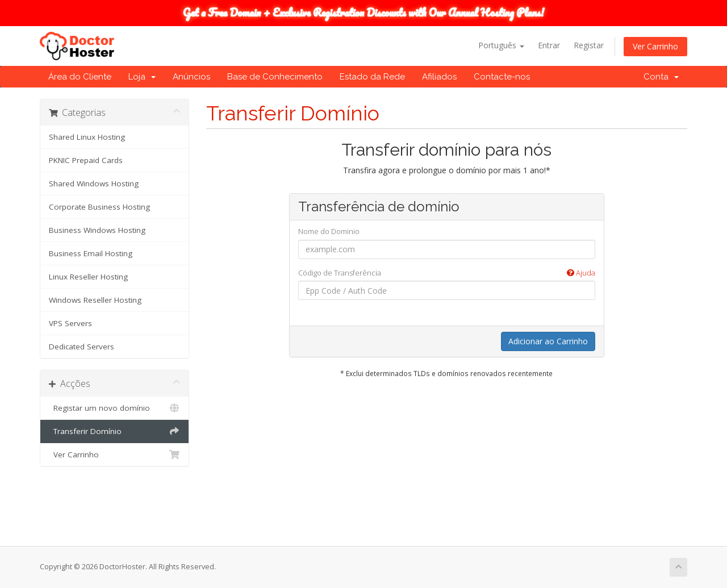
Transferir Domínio (114, 431)
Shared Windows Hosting (94, 184)
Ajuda (581, 273)
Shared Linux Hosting (87, 137)
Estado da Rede (372, 77)
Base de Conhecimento (275, 77)
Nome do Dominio (329, 231)
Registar (589, 45)
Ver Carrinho (655, 46)
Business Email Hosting (91, 253)
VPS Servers (70, 323)
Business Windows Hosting (97, 230)
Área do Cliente (80, 77)
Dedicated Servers (82, 347)
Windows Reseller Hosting (95, 300)
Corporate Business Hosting (99, 207)
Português (501, 45)
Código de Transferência (447, 273)
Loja (142, 77)
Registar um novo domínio (114, 408)
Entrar (549, 45)
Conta (661, 77)
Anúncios (191, 77)
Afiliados (439, 77)
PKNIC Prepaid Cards (86, 160)
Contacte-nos (502, 77)
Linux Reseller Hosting (88, 277)
